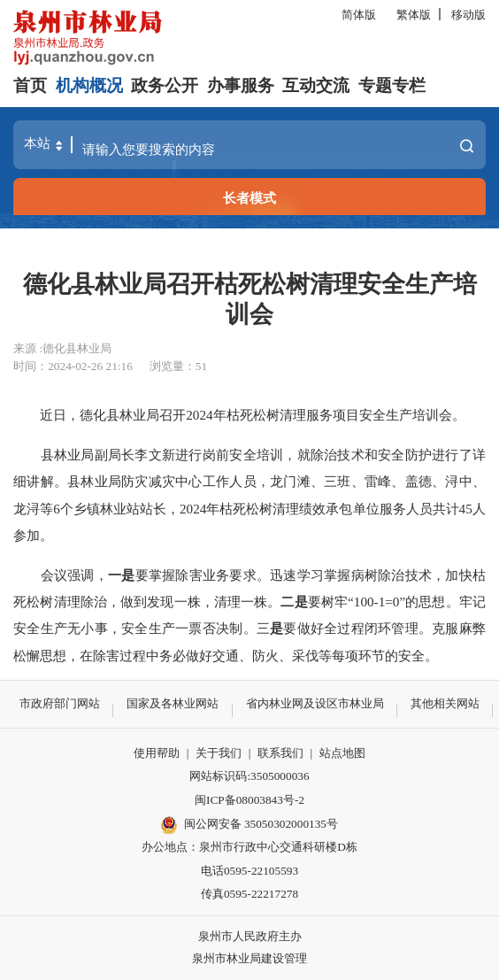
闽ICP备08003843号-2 (249, 800)
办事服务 (241, 85)
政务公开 (165, 85)
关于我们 (219, 753)
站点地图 (342, 753)
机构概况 (89, 85)
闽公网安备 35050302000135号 (249, 825)
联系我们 (280, 753)
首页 (30, 85)
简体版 (359, 15)
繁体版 (414, 15)
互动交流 (316, 85)
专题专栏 (392, 85)
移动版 (468, 15)
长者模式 (249, 198)
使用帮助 (157, 753)
